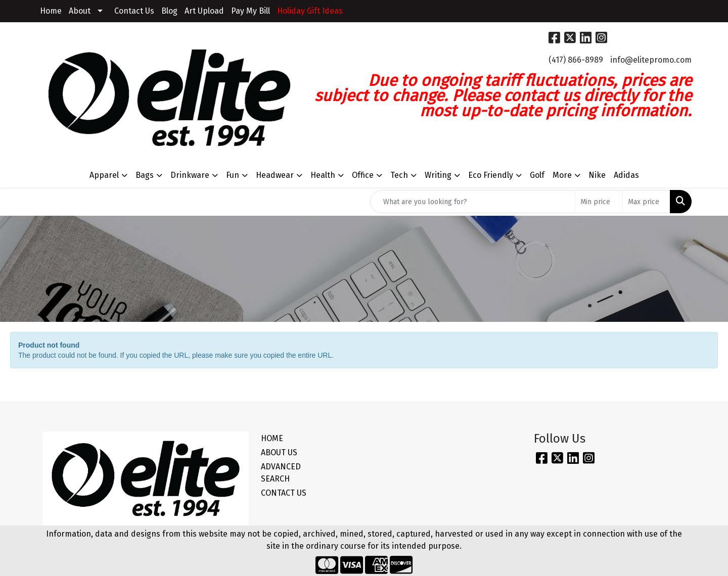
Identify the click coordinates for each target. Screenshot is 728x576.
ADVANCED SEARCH (281, 473)
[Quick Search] (473, 202)
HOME (272, 438)
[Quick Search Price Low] (599, 202)
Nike (597, 175)
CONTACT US (284, 493)
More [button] (562, 175)
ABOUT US (279, 452)
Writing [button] (438, 175)
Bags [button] (145, 175)
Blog (169, 11)
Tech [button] (399, 175)
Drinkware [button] (190, 175)
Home (51, 11)
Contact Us (134, 11)
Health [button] (323, 175)
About (80, 11)
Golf (537, 175)
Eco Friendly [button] (491, 175)
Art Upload (204, 11)
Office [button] (363, 175)
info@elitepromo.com (651, 60)
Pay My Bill (251, 11)
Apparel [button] (104, 175)
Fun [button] (233, 175)
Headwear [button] (275, 175)
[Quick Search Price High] (646, 202)
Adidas (626, 175)
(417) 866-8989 (576, 60)
